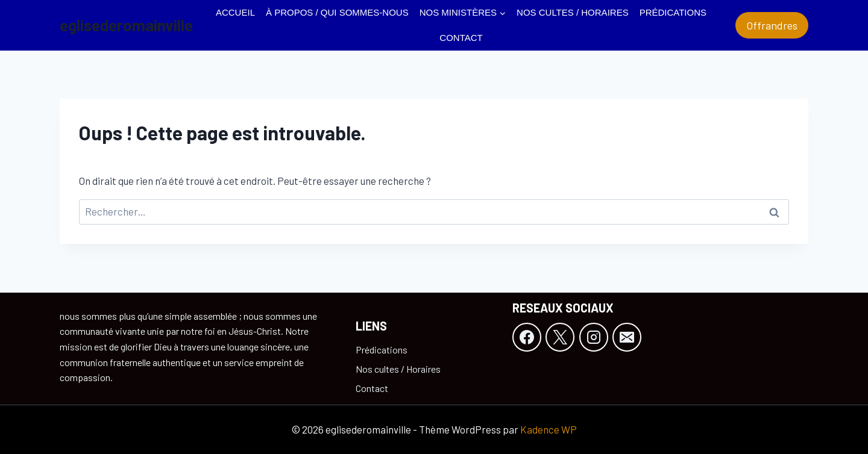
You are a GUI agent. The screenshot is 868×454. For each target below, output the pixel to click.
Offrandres (772, 25)
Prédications (673, 12)
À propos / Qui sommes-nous (337, 12)
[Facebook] (527, 337)
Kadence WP (549, 429)
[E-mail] (627, 337)
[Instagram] (594, 337)
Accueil (235, 12)
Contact (461, 38)
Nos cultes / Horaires (573, 12)
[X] (560, 337)
